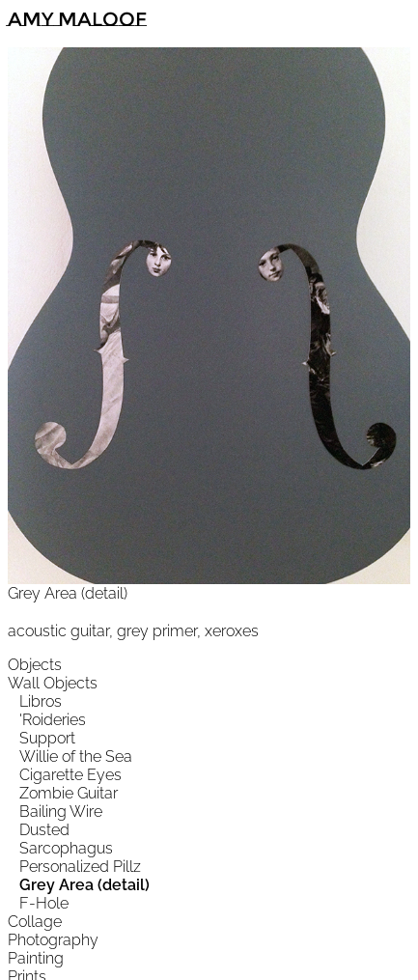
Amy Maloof (77, 19)
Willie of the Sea (76, 756)
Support (47, 738)
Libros (41, 701)
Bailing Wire (61, 812)
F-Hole (44, 903)
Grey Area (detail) (84, 885)
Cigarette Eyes (70, 775)
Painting (36, 958)
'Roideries (53, 720)
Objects (35, 665)
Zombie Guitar (69, 793)
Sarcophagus (66, 848)
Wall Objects (53, 683)
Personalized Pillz (80, 867)
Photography (53, 940)
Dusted (44, 830)
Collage (35, 922)
